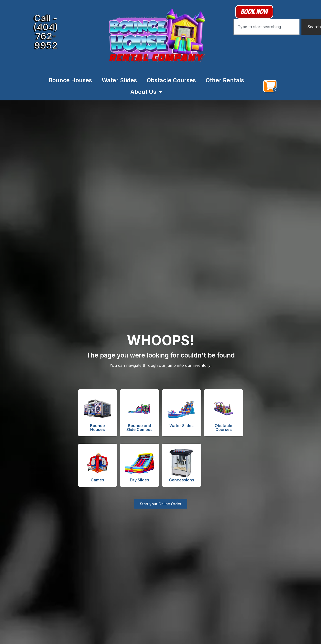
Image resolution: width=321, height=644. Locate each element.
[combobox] (266, 27)
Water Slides (119, 80)
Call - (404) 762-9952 (46, 31)
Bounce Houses (70, 80)
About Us (146, 92)
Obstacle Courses (171, 80)
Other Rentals (225, 80)
